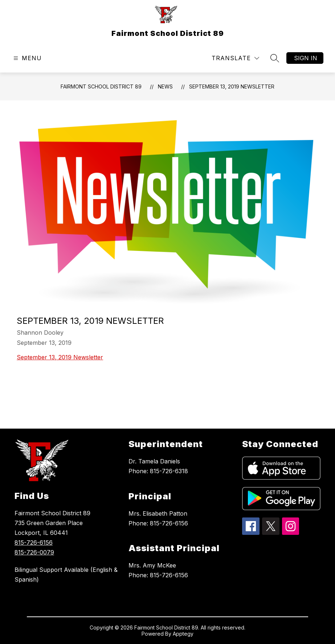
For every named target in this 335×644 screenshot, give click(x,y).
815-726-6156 (34, 542)
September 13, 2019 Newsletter (232, 86)
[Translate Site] (235, 58)
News (165, 86)
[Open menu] (27, 58)
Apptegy (183, 634)
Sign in (306, 58)
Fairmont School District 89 (101, 86)
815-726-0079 (34, 552)
